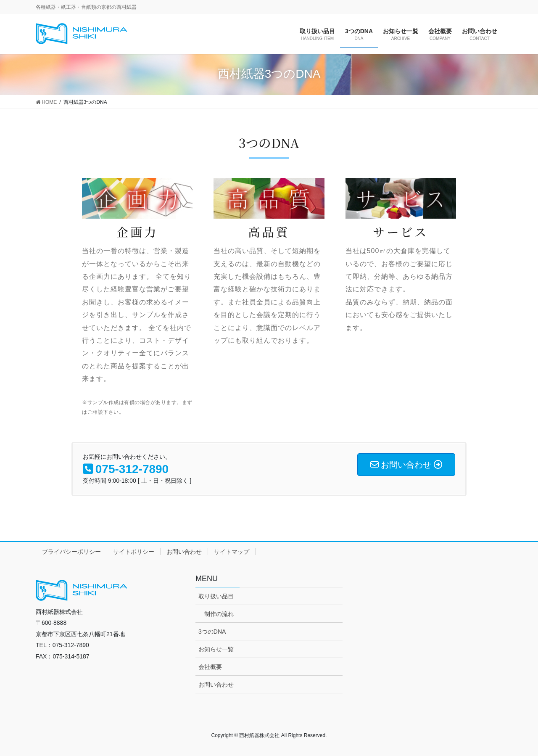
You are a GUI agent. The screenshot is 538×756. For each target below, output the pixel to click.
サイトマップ (232, 552)
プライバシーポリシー (71, 552)
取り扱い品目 (216, 596)
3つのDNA (212, 632)
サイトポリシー (134, 552)
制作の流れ (219, 614)
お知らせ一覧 (216, 649)
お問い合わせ (184, 552)
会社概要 (210, 667)
